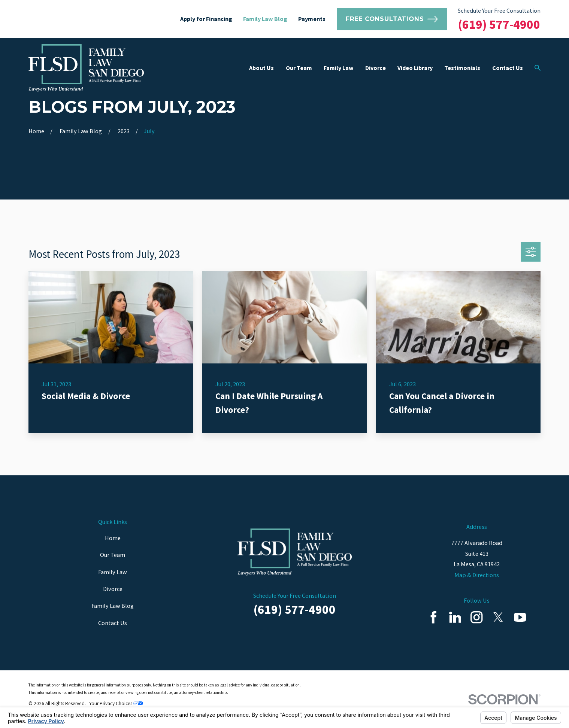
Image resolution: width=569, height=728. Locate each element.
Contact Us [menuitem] (508, 68)
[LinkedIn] (455, 617)
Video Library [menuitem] (415, 68)
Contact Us (113, 623)
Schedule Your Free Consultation (499, 10)
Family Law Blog (265, 19)
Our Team (113, 555)
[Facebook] (433, 617)
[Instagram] (476, 617)
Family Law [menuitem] (339, 68)
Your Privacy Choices (116, 703)
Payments (312, 19)
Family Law (113, 572)
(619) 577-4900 (499, 24)
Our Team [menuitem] (299, 68)
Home (113, 538)
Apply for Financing (206, 19)
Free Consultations (392, 19)
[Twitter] (498, 617)
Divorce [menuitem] (376, 68)
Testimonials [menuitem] (462, 68)
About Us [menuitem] (261, 68)
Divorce (113, 589)
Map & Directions (477, 575)
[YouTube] (520, 617)
